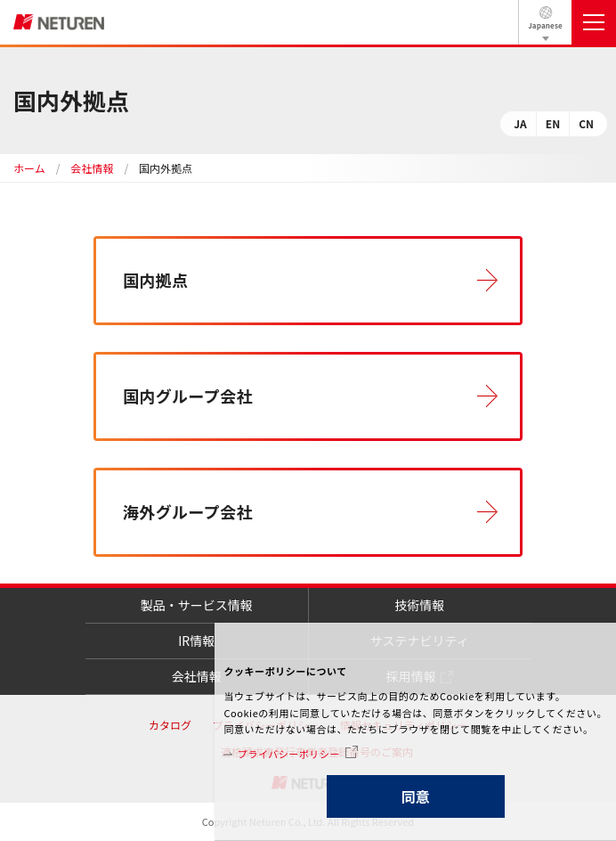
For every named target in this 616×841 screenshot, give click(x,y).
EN (553, 123)
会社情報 (92, 168)
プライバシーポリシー (289, 754)
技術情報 (419, 605)
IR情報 (196, 641)
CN (586, 123)
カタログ (170, 725)
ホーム (29, 168)
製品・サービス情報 (197, 605)
